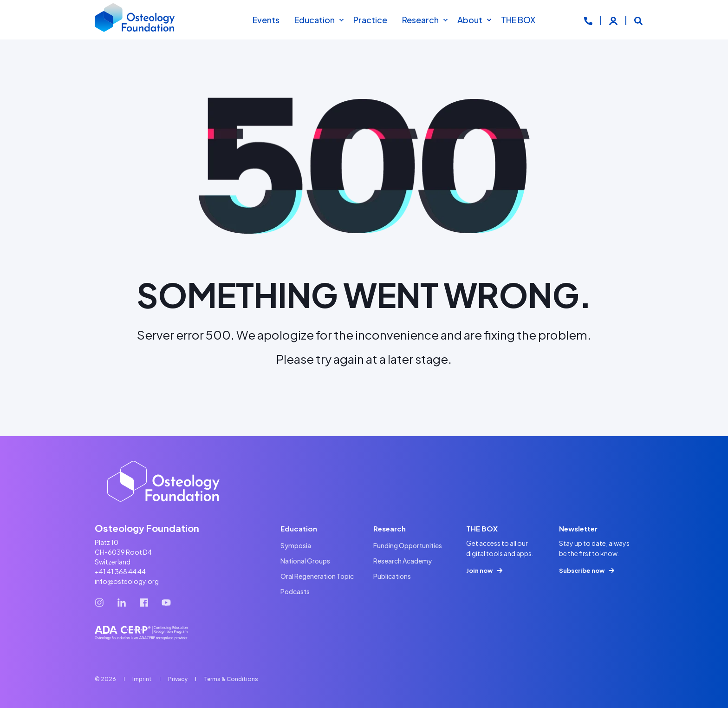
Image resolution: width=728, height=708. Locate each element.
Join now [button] (479, 570)
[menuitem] (341, 20)
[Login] (614, 20)
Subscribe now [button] (582, 570)
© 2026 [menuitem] (105, 679)
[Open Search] (638, 20)
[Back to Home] (135, 20)
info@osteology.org (127, 581)
